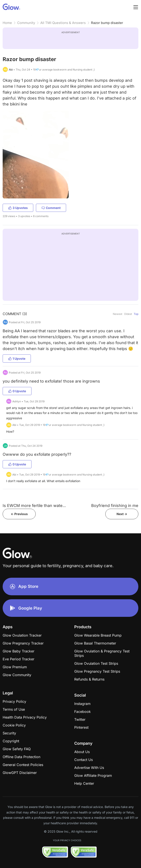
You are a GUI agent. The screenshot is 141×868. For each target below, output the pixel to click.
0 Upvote (17, 391)
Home (7, 23)
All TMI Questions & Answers (63, 23)
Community (26, 23)
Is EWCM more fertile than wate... (34, 506)
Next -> (122, 514)
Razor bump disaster (107, 23)
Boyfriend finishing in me (115, 506)
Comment (51, 208)
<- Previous (19, 514)
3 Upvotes (18, 208)
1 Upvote (17, 359)
